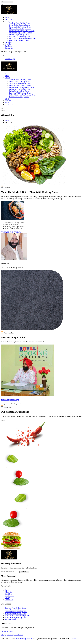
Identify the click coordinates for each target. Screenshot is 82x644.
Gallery (8, 598)
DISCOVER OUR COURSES (11, 232)
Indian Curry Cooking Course (19, 35)
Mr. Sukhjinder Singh (10, 400)
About (7, 76)
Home (7, 17)
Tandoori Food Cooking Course (20, 23)
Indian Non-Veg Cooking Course (20, 33)
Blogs (7, 99)
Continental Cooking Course (19, 40)
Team (7, 103)
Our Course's (9, 596)
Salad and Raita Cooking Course (20, 27)
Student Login (10, 59)
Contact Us (9, 48)
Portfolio (8, 44)
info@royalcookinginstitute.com (12, 635)
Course (7, 21)
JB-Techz (73, 639)
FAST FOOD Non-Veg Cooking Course (23, 38)
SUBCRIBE (24, 572)
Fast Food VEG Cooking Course (20, 36)
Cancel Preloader (7, 2)
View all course (10, 619)
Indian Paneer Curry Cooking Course (22, 31)
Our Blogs (9, 42)
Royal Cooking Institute (24, 639)
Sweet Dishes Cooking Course (20, 25)
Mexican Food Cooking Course (20, 29)
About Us (8, 19)
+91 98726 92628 (7, 631)
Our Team (8, 46)
